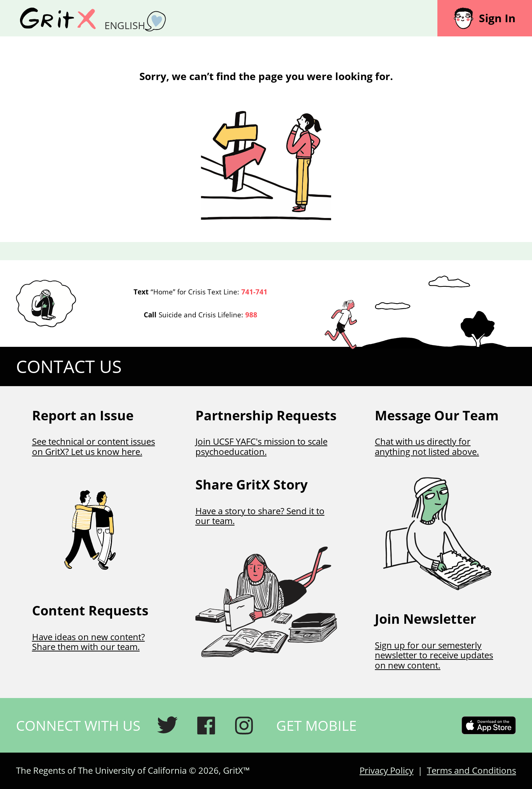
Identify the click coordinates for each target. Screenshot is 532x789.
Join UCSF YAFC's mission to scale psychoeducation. (261, 446)
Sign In (485, 18)
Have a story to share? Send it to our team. (260, 516)
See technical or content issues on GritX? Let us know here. (94, 446)
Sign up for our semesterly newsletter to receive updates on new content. (434, 655)
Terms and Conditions (471, 770)
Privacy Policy (386, 770)
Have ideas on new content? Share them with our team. (88, 642)
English (125, 25)
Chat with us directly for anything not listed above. (427, 446)
